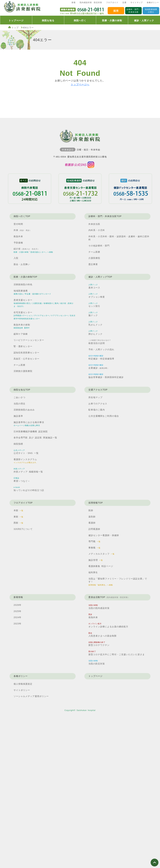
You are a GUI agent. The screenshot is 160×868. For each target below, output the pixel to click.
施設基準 (18, 416)
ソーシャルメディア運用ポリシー (31, 696)
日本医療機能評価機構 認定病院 (31, 431)
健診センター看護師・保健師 (104, 535)
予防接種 (18, 243)
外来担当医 (94, 224)
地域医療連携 (32, 292)
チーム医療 (94, 252)
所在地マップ (95, 397)
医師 (91, 510)
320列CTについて (23, 529)
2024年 (17, 617)
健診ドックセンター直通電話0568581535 (130, 189)
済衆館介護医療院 (23, 371)
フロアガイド (112, 3)
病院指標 (18, 444)
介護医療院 (94, 258)
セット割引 (94, 305)
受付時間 (18, 224)
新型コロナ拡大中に (117, 653)
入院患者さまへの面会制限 (102, 635)
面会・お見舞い (22, 264)
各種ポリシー (153, 3)
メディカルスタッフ (101, 554)
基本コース (94, 286)
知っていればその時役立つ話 (29, 489)
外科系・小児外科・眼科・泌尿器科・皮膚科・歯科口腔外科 (119, 238)
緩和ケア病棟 (21, 334)
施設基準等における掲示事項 (29, 424)
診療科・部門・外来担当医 (134, 11)
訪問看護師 (94, 529)
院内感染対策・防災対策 (91, 3)
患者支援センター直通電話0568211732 (80, 189)
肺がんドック (95, 333)
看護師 (92, 523)
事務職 (94, 548)
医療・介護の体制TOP (25, 277)
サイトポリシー (22, 690)
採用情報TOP (96, 503)
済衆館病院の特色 (23, 284)
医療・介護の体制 (112, 20)
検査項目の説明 (100, 342)
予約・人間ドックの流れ (101, 349)
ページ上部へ (155, 863)
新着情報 (18, 597)
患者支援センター (44, 303)
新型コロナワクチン (99, 644)
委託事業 (93, 264)
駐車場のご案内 (97, 410)
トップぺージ (16, 20)
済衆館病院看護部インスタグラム (80, 165)
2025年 (17, 611)
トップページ (95, 676)
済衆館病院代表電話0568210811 (82, 11)
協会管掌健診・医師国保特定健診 (106, 376)
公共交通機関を (104, 416)
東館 (18, 517)
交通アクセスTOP (98, 390)
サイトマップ (137, 3)
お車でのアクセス (98, 404)
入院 (16, 258)
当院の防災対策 (97, 662)
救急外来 (18, 236)
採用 (116, 11)
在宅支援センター (45, 315)
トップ (15, 28)
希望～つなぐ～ (22, 480)
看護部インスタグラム (26, 461)
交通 (124, 3)
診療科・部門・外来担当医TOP (105, 216)
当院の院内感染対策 (99, 607)
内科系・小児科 (97, 230)
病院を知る (48, 20)
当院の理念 (19, 404)
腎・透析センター (23, 346)
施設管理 (96, 560)
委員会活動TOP (109, 597)
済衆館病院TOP (22, 8)
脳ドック (93, 314)
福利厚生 (93, 572)
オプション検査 (97, 296)
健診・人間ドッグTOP (100, 277)
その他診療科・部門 (99, 246)
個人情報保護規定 (23, 684)
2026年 (17, 605)
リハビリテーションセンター (29, 340)
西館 (18, 523)
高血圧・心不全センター (26, 359)
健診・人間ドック (144, 20)
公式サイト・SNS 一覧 (26, 452)
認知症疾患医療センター (26, 353)
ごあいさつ (19, 397)
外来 (22, 230)
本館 (18, 510)
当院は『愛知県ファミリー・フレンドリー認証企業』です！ (118, 582)
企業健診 (99, 367)
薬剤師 (92, 517)
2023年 (17, 624)
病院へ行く (80, 20)
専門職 (94, 541)
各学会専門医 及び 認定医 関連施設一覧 (35, 438)
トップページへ (80, 84)
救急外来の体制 (22, 326)
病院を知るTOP (22, 390)
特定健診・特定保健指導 (101, 357)
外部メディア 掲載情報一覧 (28, 470)
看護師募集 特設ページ (101, 566)
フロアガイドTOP (23, 503)
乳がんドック (95, 323)
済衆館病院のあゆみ (24, 410)
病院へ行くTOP (22, 216)
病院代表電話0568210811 (30, 189)
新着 (74, 3)
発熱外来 (93, 616)
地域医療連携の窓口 (151, 11)
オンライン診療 (108, 625)
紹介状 (33, 250)
